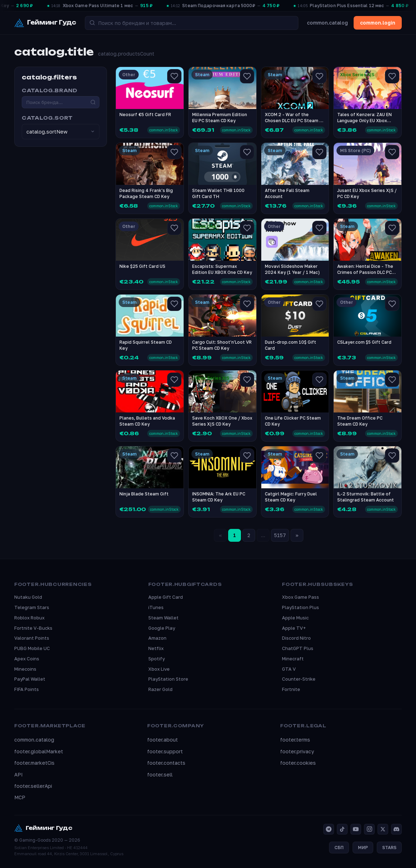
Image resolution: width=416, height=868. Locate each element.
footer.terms (295, 740)
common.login (378, 23)
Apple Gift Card (166, 597)
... (263, 535)
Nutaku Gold (28, 597)
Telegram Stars (32, 607)
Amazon (157, 638)
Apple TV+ (294, 628)
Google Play (162, 628)
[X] (383, 829)
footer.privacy (297, 751)
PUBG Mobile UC (32, 648)
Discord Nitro (296, 638)
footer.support (165, 751)
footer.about (163, 740)
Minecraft (293, 659)
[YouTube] (356, 829)
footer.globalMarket (39, 751)
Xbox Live (159, 669)
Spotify (156, 659)
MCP (20, 797)
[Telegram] (329, 829)
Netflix (156, 648)
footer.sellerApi (33, 786)
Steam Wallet (163, 618)
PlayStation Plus (301, 607)
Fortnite (291, 689)
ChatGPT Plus (298, 648)
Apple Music (295, 618)
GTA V (289, 669)
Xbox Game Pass (301, 597)
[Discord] (396, 829)
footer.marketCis (34, 763)
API (19, 775)
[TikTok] (342, 829)
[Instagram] (369, 829)
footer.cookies (298, 763)
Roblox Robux (29, 618)
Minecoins (25, 669)
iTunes (156, 607)
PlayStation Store (168, 679)
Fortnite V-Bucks (33, 628)
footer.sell (160, 775)
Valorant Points (32, 638)
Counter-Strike (299, 679)
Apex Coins (27, 659)
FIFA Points (27, 689)
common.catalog (327, 23)
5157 (280, 535)
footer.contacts (166, 763)
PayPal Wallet (30, 679)
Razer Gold (160, 689)
